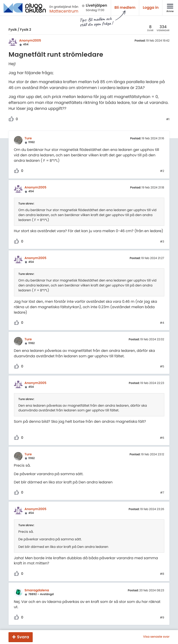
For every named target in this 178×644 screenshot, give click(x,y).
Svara (23, 637)
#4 (162, 323)
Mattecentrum (64, 11)
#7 (162, 493)
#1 (168, 119)
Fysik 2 (26, 30)
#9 (162, 618)
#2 (162, 171)
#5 (162, 367)
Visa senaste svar (156, 637)
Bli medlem (125, 8)
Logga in (151, 8)
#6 (162, 438)
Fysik (13, 30)
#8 (162, 574)
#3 (162, 242)
